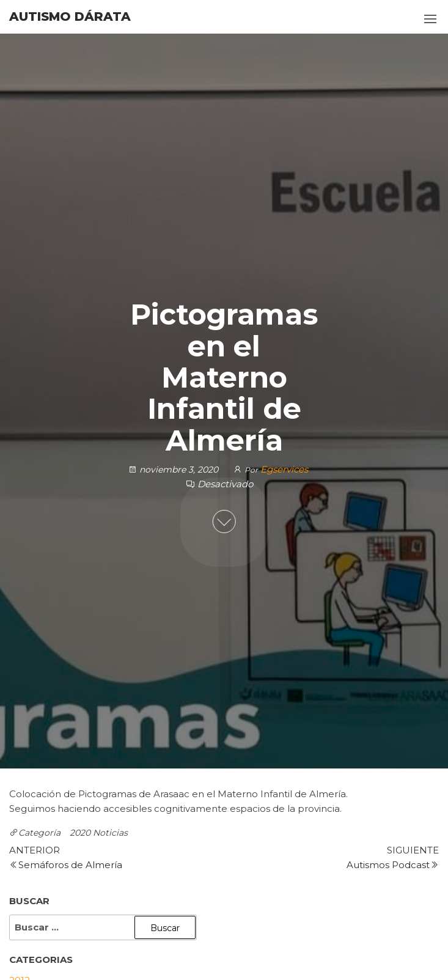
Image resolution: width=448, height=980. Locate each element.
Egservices (284, 469)
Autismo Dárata (70, 17)
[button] (430, 19)
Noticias (110, 833)
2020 (80, 833)
